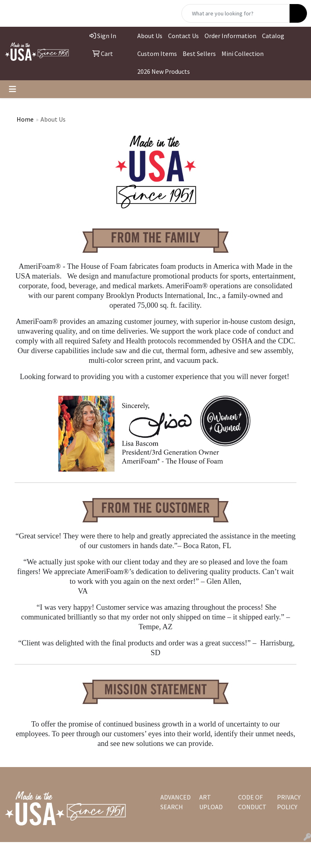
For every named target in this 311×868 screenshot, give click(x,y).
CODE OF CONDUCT (252, 802)
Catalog (273, 36)
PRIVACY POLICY (289, 802)
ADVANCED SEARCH (175, 802)
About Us (150, 36)
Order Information (230, 36)
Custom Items (157, 54)
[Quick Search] (236, 13)
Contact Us (183, 36)
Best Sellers (199, 54)
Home (25, 119)
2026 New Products (164, 71)
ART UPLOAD (211, 802)
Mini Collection (243, 54)
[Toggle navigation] (13, 89)
